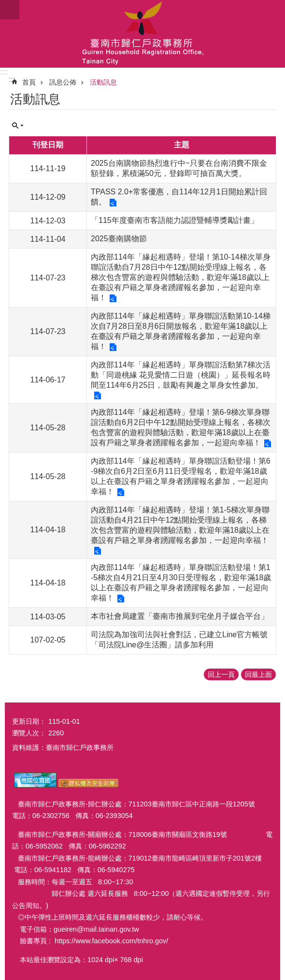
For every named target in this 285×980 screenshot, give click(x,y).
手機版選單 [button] (10, 10)
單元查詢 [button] (18, 126)
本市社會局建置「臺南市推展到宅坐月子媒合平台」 (180, 616)
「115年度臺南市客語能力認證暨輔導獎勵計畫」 (175, 220)
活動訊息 (103, 82)
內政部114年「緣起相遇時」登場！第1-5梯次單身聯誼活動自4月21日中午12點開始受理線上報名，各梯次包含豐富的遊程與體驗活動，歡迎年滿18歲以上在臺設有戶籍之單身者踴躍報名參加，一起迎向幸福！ (180, 525)
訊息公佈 (63, 82)
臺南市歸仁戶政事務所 (142, 34)
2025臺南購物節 (119, 239)
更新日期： (29, 721)
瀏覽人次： (29, 733)
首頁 (29, 82)
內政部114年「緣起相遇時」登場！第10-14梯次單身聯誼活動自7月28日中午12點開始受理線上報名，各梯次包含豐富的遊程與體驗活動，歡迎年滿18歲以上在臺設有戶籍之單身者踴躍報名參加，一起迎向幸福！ (181, 277)
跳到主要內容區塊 (5, 5)
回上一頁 (221, 674)
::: (4, 72)
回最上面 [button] (258, 674)
